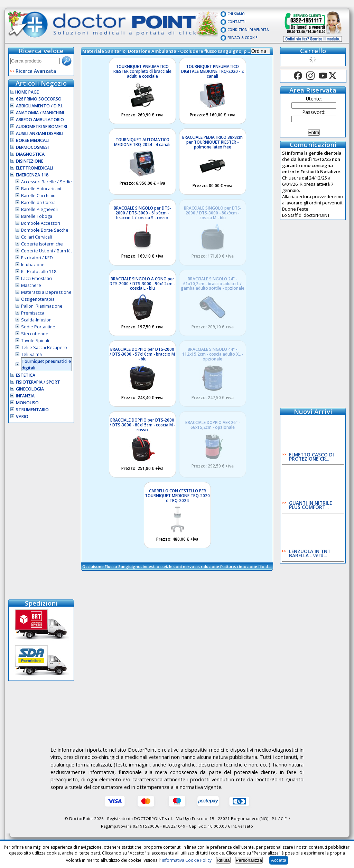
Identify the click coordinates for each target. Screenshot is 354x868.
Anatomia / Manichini (40, 113)
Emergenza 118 (32, 175)
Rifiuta (223, 860)
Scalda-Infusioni (37, 320)
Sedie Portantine (38, 327)
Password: (314, 112)
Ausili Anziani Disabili (40, 133)
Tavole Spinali (35, 341)
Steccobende (35, 334)
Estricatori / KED (37, 258)
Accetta (279, 860)
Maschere (31, 285)
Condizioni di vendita (248, 30)
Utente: (314, 99)
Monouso (27, 403)
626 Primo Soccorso (39, 99)
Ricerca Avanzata (36, 71)
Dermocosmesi (32, 147)
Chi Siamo (236, 14)
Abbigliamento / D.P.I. (40, 106)
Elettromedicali (34, 168)
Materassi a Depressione (46, 292)
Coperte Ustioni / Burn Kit (46, 251)
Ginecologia (30, 389)
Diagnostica (30, 154)
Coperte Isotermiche (42, 244)
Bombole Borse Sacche (45, 230)
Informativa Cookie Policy (187, 860)
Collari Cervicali (36, 237)
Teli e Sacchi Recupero (44, 348)
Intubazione (33, 265)
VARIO (22, 417)
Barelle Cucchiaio (38, 196)
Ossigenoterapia (38, 299)
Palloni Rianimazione (42, 306)
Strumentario (32, 410)
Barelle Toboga (37, 216)
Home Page (25, 92)
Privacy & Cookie (242, 38)
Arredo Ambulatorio (40, 120)
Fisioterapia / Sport (38, 382)
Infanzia (25, 396)
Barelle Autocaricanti (42, 189)
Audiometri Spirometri (41, 127)
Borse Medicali (32, 140)
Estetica (26, 375)
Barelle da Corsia (38, 202)
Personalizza (249, 860)
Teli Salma (31, 354)
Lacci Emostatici (37, 278)
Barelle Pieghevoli (39, 209)
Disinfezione (30, 161)
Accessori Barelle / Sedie (46, 182)
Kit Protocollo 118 (39, 272)
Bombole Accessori (41, 223)
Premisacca (33, 313)
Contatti (236, 22)
